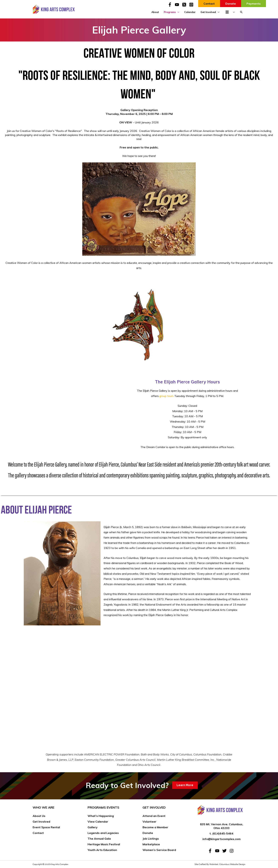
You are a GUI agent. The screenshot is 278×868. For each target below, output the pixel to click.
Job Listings (151, 839)
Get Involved (41, 822)
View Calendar (98, 822)
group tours (166, 396)
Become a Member (155, 827)
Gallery (93, 827)
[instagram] (232, 851)
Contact (38, 833)
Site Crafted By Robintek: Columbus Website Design (220, 864)
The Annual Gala (99, 839)
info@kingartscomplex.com (222, 839)
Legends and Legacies (103, 833)
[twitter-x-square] (185, 5)
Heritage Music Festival (104, 844)
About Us (39, 816)
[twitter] (226, 851)
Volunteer (149, 822)
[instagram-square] (192, 5)
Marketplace (151, 844)
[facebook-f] (171, 5)
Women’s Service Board (159, 850)
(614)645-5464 (223, 833)
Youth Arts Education (102, 850)
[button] (241, 12)
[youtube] (178, 5)
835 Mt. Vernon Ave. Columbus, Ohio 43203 (222, 826)
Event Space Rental (46, 827)
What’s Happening (101, 816)
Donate (148, 833)
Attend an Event (154, 816)
